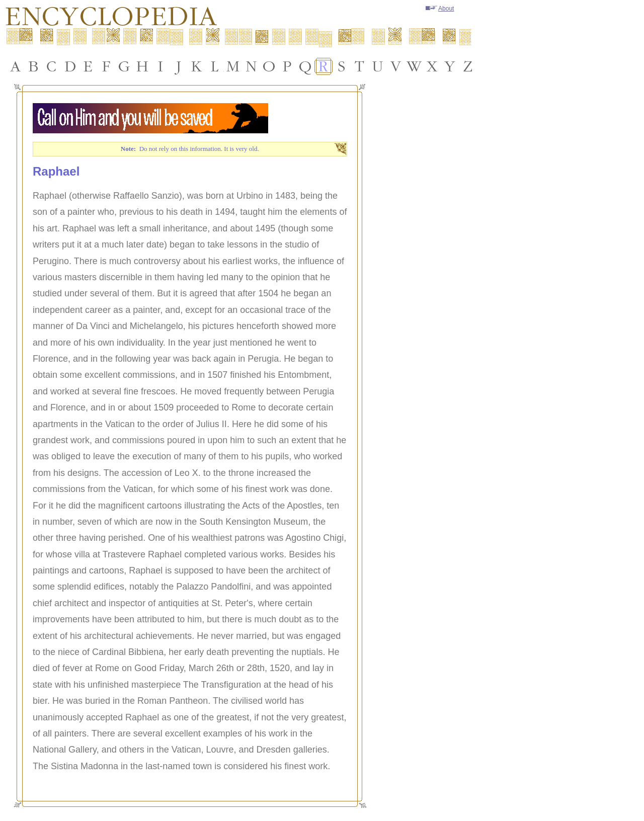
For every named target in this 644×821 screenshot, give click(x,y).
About (440, 9)
